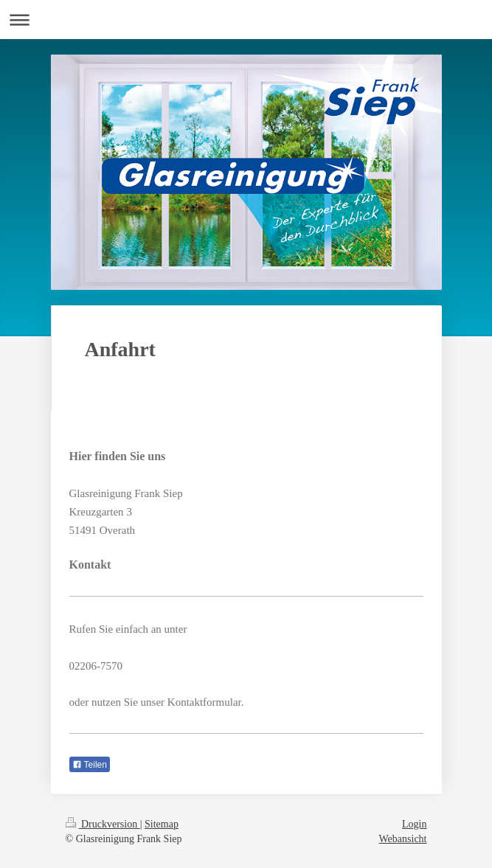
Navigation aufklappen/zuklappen (246, 20)
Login (414, 824)
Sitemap (162, 824)
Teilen (90, 765)
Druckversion (103, 824)
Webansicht (403, 839)
